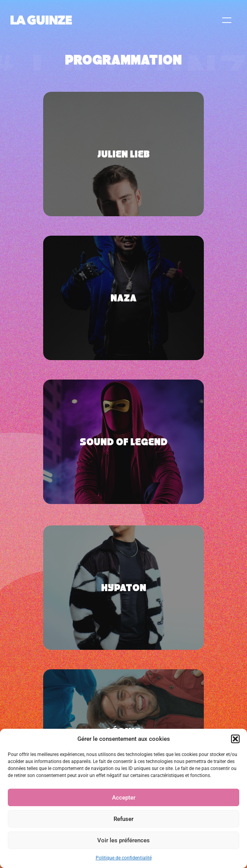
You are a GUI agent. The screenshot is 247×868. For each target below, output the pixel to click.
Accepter (124, 798)
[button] (235, 739)
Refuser (123, 819)
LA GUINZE (41, 20)
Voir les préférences (123, 840)
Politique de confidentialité (124, 858)
